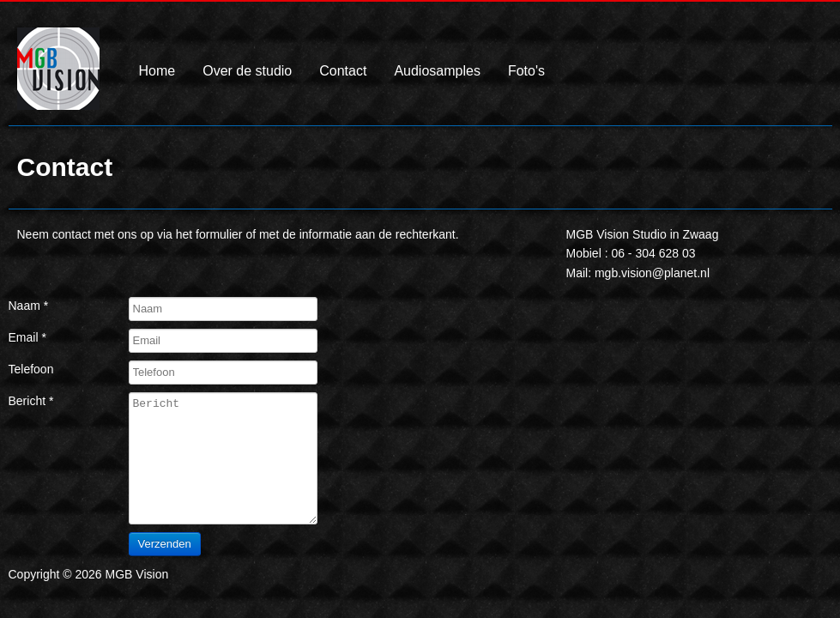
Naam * (29, 306)
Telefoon (31, 369)
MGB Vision (58, 82)
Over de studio (247, 71)
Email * (27, 337)
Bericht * (31, 401)
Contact (343, 71)
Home (157, 71)
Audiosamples (437, 71)
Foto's (526, 71)
